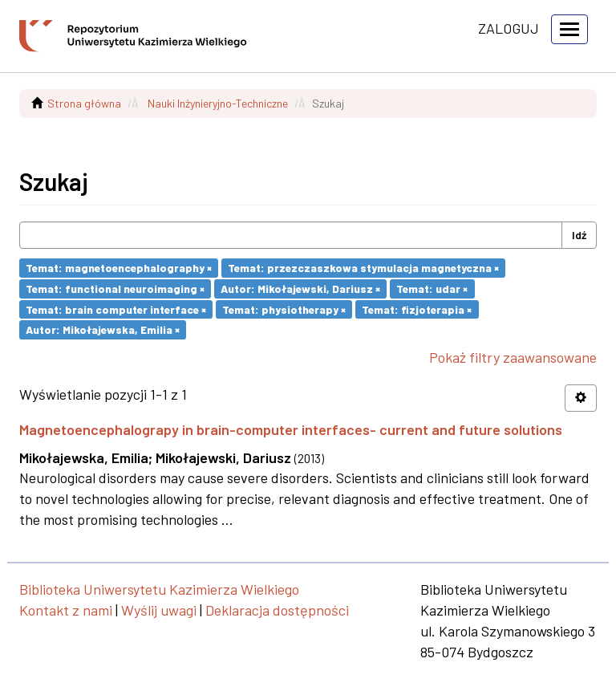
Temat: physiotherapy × (284, 309)
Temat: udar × (432, 289)
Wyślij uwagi (159, 610)
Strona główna (84, 103)
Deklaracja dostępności (277, 610)
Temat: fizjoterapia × (417, 309)
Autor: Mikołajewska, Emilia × (103, 329)
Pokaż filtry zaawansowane (513, 357)
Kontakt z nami (66, 610)
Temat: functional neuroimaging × (115, 289)
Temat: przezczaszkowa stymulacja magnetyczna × (363, 268)
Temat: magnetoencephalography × (119, 268)
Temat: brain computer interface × (116, 309)
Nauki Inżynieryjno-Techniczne (218, 103)
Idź (579, 235)
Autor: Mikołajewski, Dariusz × (300, 289)
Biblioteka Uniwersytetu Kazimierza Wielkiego (159, 589)
